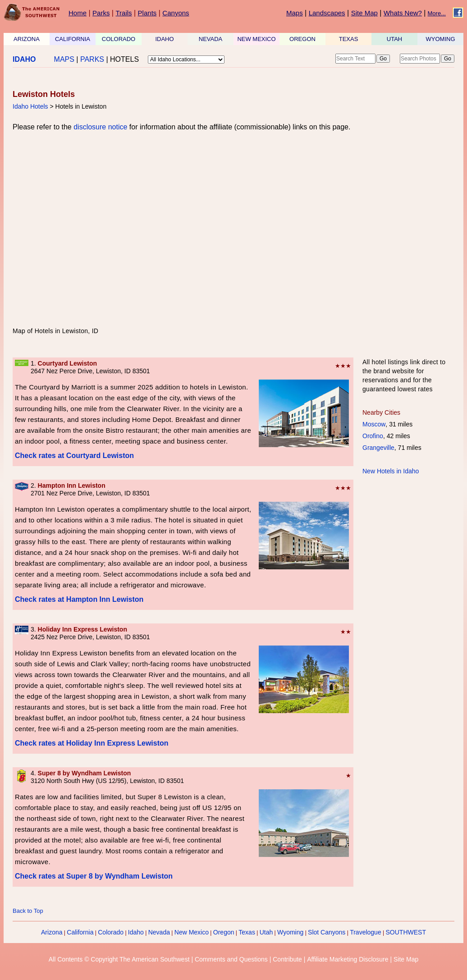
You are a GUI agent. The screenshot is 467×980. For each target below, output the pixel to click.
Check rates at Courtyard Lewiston (74, 456)
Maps (295, 13)
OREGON (302, 39)
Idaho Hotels (30, 106)
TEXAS (349, 39)
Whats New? (403, 13)
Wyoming (290, 932)
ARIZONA (27, 39)
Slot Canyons (327, 932)
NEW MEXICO (256, 39)
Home (78, 13)
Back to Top (28, 911)
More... (437, 13)
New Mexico (192, 932)
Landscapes (327, 13)
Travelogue (366, 932)
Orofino (373, 436)
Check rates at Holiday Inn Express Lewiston (92, 743)
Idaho (136, 932)
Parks (101, 13)
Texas (247, 932)
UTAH (394, 39)
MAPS (64, 59)
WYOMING (441, 39)
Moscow (374, 424)
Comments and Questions (231, 959)
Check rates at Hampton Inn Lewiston (79, 599)
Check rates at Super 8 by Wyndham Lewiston (94, 876)
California (80, 932)
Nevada (159, 932)
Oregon (224, 932)
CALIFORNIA (73, 39)
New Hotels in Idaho (391, 471)
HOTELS (124, 59)
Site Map (364, 13)
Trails (124, 13)
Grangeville (378, 448)
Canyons (176, 13)
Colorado (111, 932)
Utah (266, 932)
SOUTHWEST (406, 932)
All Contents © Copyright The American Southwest (119, 959)
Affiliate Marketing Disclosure (348, 959)
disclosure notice (100, 127)
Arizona (52, 932)
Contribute (287, 959)
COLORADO (119, 39)
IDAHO (164, 39)
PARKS (92, 59)
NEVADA (211, 39)
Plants (147, 13)
